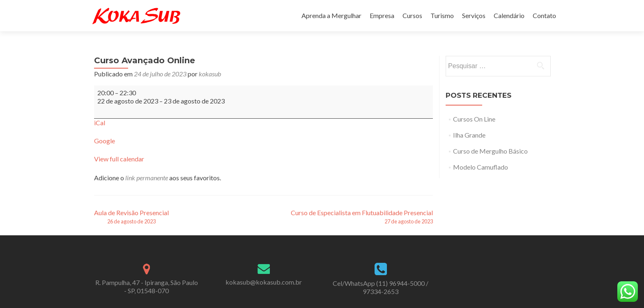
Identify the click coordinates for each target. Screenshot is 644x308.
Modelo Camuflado (481, 167)
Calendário (509, 15)
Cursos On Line (474, 119)
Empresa (382, 15)
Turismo (442, 15)
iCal (100, 123)
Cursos (412, 15)
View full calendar (119, 159)
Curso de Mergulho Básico (490, 151)
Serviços (474, 15)
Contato (544, 15)
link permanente (147, 178)
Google (105, 141)
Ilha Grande (469, 135)
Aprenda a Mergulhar (331, 15)
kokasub (210, 74)
